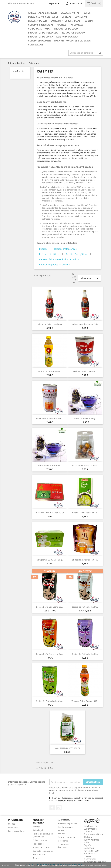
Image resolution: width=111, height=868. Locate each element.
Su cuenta (64, 820)
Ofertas (12, 824)
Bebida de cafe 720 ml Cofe (50, 324)
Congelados (36, 45)
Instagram (59, 808)
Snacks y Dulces (38, 21)
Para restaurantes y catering (72, 41)
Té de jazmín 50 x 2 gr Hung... (50, 560)
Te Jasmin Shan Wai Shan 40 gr (50, 513)
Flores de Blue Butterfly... (85, 418)
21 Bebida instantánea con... (85, 560)
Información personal (67, 824)
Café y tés (18, 72)
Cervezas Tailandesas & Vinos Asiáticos (59, 259)
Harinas (89, 21)
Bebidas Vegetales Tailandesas (55, 265)
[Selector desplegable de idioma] (55, 4)
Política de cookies (41, 847)
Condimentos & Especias (66, 21)
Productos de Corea (41, 37)
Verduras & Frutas (39, 29)
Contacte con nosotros (43, 851)
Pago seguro (39, 844)
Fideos (87, 13)
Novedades (13, 827)
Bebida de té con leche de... (50, 607)
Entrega (37, 827)
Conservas (81, 17)
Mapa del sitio (39, 854)
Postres (61, 25)
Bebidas (67, 17)
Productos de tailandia (43, 33)
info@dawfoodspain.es (96, 862)
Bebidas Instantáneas (65, 249)
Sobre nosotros (40, 840)
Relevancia (89, 278)
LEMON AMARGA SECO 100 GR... (67, 748)
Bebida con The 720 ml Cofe (85, 324)
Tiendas (37, 858)
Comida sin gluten (40, 41)
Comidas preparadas (41, 25)
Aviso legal (38, 830)
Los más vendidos (16, 831)
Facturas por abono (66, 837)
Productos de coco (66, 29)
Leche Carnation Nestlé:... (85, 371)
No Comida (76, 25)
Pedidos (61, 834)
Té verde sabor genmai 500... (85, 701)
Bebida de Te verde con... (50, 371)
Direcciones (63, 841)
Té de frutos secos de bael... (85, 466)
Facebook (52, 808)
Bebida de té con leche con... (50, 701)
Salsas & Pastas (70, 13)
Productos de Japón (73, 33)
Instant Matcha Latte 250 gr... (85, 513)
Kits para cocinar (67, 37)
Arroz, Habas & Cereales (43, 13)
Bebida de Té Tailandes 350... (50, 418)
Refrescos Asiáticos (49, 254)
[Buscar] (86, 53)
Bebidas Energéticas (77, 254)
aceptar (6, 865)
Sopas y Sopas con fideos (43, 17)
